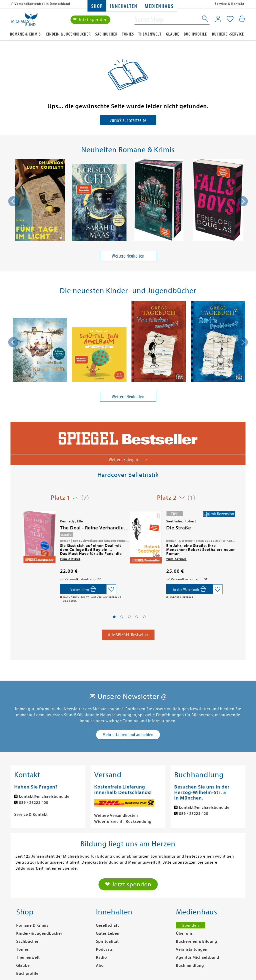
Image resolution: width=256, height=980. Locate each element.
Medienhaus (159, 6)
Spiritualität (107, 941)
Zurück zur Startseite (128, 120)
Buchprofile (195, 34)
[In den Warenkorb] (189, 589)
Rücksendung (139, 822)
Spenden (191, 925)
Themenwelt (150, 34)
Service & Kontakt (230, 4)
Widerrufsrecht (108, 822)
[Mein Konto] (218, 19)
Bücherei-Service (228, 34)
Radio (101, 957)
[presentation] (13, 201)
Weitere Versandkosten (116, 816)
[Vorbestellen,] (83, 589)
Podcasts (104, 949)
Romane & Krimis (25, 34)
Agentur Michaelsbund (198, 957)
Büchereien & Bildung (197, 941)
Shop (97, 6)
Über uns (184, 933)
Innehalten (124, 6)
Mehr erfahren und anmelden (128, 735)
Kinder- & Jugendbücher (68, 34)
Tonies (128, 34)
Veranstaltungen (192, 949)
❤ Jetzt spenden (90, 20)
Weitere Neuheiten (128, 256)
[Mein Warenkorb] (242, 19)
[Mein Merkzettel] (230, 19)
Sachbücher (106, 34)
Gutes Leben (108, 933)
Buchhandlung (190, 965)
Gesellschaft (107, 925)
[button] (114, 617)
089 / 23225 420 (194, 814)
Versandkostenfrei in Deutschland (42, 4)
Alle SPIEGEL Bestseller (128, 635)
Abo (100, 965)
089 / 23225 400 (34, 803)
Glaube (173, 34)
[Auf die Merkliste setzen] (111, 589)
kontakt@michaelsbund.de (44, 797)
